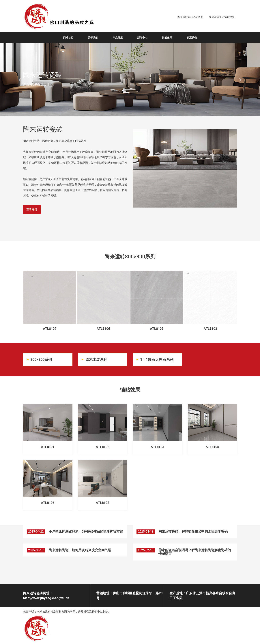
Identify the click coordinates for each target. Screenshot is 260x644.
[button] (19, 80)
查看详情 (33, 213)
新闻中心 (142, 38)
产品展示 (118, 38)
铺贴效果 (167, 38)
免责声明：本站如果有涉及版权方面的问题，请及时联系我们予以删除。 (67, 612)
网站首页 (68, 38)
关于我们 (93, 38)
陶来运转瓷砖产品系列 (190, 17)
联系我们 (192, 38)
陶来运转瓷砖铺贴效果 (222, 17)
